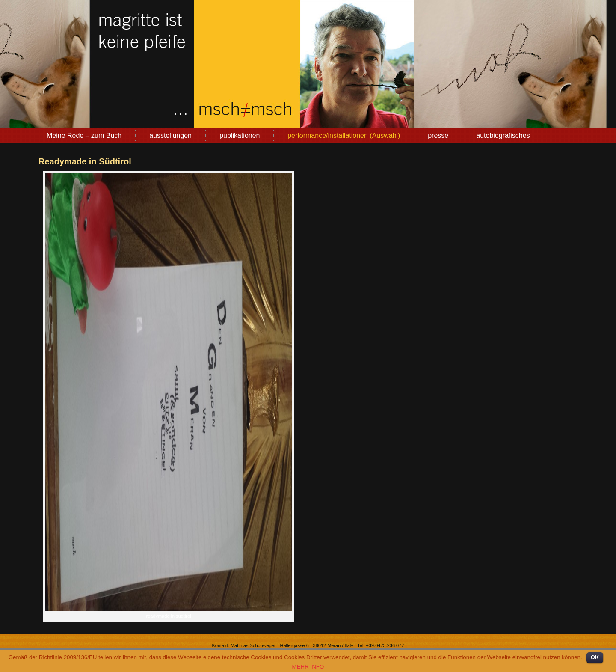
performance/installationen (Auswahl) (344, 135)
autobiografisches (503, 135)
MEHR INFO (308, 667)
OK (595, 657)
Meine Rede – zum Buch (84, 135)
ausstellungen (170, 135)
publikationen (240, 135)
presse (438, 135)
